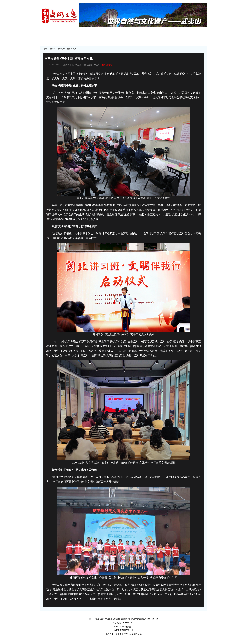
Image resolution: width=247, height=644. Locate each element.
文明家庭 (190, 34)
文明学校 (152, 40)
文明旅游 (75, 40)
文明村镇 (133, 40)
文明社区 (171, 34)
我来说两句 (107, 65)
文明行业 (171, 40)
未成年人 (114, 34)
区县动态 (75, 34)
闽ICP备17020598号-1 (123, 630)
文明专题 (95, 34)
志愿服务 (95, 40)
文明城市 (133, 34)
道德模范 (114, 40)
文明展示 (190, 40)
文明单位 (152, 34)
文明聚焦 (56, 34)
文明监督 (56, 40)
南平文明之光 (64, 49)
